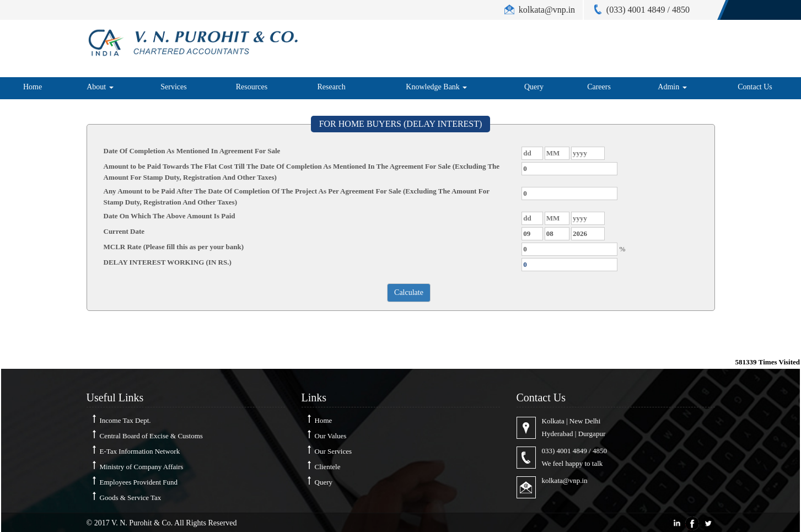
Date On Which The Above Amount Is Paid (170, 216)
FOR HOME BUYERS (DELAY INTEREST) (401, 124)
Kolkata (553, 421)
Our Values (331, 436)
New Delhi (585, 421)
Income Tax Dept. (125, 420)
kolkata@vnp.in (565, 480)
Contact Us (755, 87)
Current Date (124, 231)
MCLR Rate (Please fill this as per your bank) (174, 247)
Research (332, 87)
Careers (599, 87)
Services (173, 87)
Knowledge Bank (436, 87)
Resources (252, 87)
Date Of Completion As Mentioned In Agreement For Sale (192, 151)
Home (33, 87)
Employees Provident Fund (139, 482)
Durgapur (592, 434)
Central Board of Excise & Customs (151, 436)
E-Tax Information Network (140, 451)
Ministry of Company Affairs (142, 467)
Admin (672, 87)
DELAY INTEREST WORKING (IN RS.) (168, 262)
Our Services (334, 451)
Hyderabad (558, 434)
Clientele (328, 467)
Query (534, 87)
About (100, 87)
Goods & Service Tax (131, 498)
